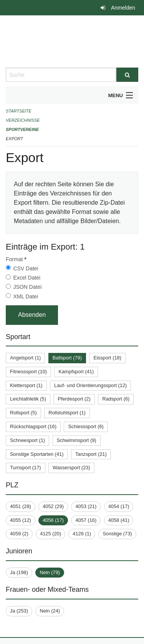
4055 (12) (21, 520)
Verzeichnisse (23, 120)
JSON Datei (27, 287)
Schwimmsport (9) (77, 440)
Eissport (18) (107, 358)
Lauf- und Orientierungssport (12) (90, 385)
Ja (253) (19, 611)
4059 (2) (19, 534)
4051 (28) (21, 506)
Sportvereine (22, 129)
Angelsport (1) (25, 358)
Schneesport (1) (27, 440)
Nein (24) (50, 611)
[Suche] (127, 75)
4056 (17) (53, 520)
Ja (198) (19, 572)
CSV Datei (26, 268)
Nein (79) (50, 572)
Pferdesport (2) (74, 399)
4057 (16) (86, 520)
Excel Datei (27, 278)
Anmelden (123, 8)
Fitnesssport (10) (28, 372)
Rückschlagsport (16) (33, 426)
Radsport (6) (116, 399)
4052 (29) (53, 506)
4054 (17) (119, 506)
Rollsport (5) (23, 413)
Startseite (19, 111)
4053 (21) (86, 506)
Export (14, 139)
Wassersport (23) (71, 468)
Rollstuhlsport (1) (67, 413)
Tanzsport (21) (91, 454)
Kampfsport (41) (76, 372)
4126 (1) (82, 534)
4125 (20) (50, 534)
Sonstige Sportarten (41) (37, 454)
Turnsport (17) (26, 468)
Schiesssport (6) (86, 426)
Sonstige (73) (117, 534)
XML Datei (26, 296)
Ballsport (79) (67, 358)
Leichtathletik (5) (28, 399)
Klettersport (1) (26, 385)
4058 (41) (119, 520)
